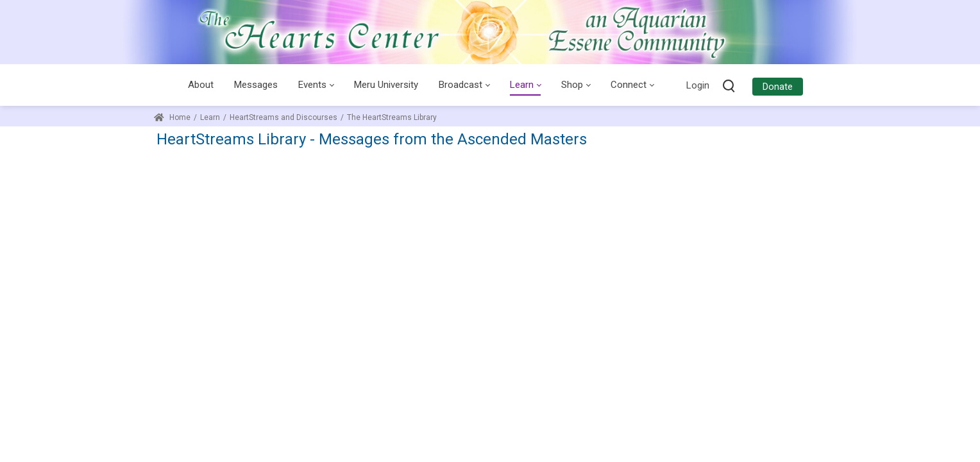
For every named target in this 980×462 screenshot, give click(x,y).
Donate (778, 87)
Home (172, 117)
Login (698, 85)
